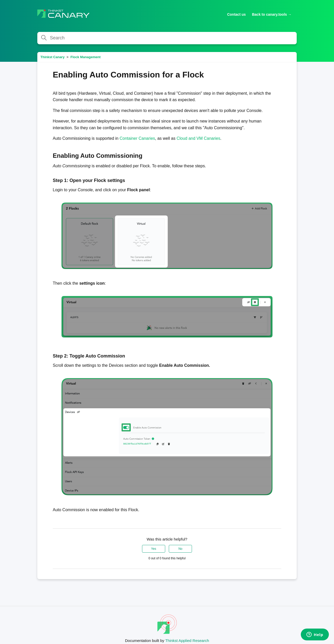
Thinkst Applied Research (187, 641)
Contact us (236, 14)
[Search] (167, 38)
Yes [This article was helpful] (154, 549)
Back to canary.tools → (272, 14)
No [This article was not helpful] (180, 549)
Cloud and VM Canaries (198, 138)
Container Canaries (137, 138)
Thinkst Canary (52, 57)
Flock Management (86, 57)
